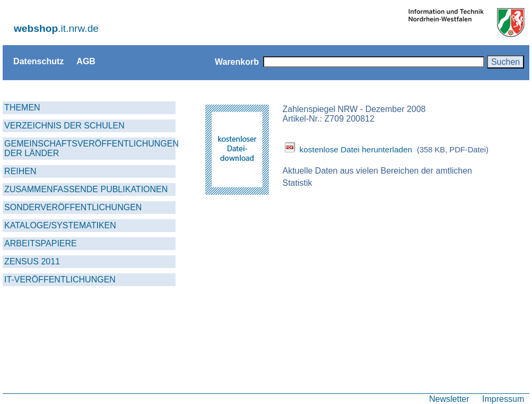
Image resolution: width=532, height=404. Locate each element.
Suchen (505, 62)
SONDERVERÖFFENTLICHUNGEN (73, 207)
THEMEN (22, 108)
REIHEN (20, 171)
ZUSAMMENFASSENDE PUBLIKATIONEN (86, 189)
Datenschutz (38, 61)
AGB (86, 61)
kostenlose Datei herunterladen (356, 149)
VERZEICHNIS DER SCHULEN (64, 126)
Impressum (503, 399)
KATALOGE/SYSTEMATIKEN (60, 225)
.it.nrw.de (56, 28)
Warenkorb (237, 62)
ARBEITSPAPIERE (41, 243)
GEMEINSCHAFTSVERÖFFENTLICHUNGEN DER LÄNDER (90, 148)
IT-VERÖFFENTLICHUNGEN (60, 280)
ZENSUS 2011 (32, 261)
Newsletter (449, 399)
